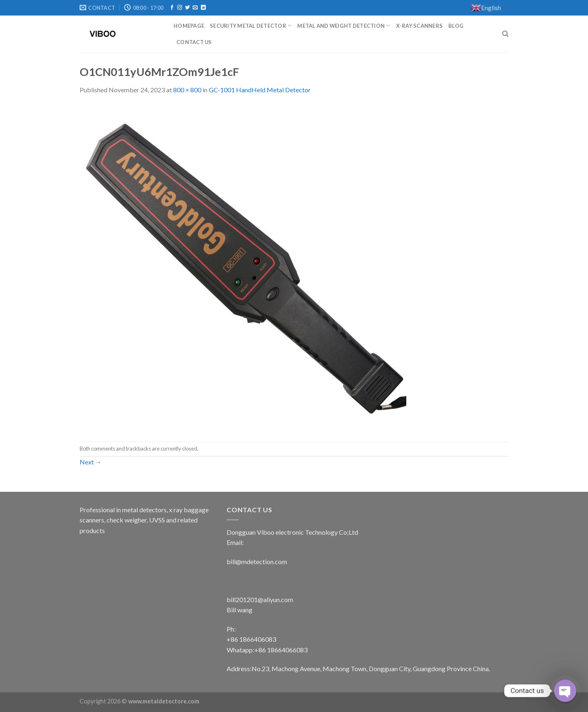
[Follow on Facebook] (172, 8)
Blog (456, 26)
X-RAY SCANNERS (420, 26)
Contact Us (194, 42)
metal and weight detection (344, 26)
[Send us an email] (195, 8)
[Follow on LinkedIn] (203, 8)
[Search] (505, 34)
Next (91, 462)
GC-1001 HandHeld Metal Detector (260, 90)
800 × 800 (187, 90)
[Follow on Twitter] (187, 8)
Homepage (189, 26)
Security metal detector (251, 26)
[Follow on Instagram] (180, 8)
